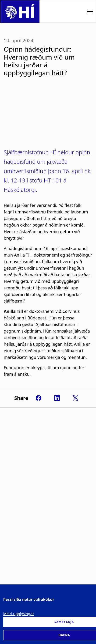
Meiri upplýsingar (19, 614)
